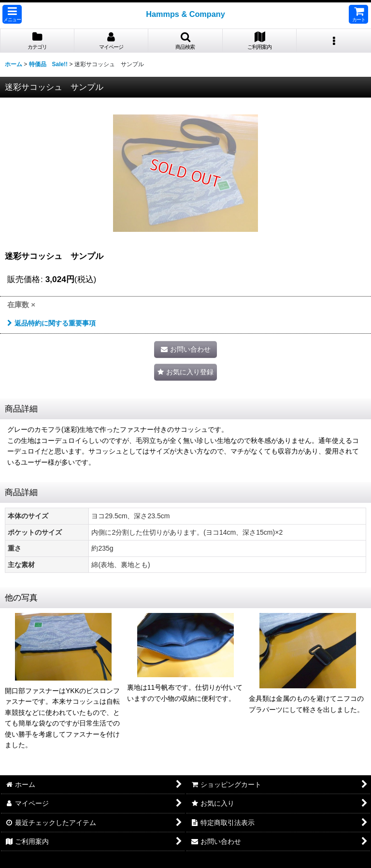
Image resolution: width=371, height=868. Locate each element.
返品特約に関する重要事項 (51, 323)
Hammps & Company (185, 14)
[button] (12, 14)
